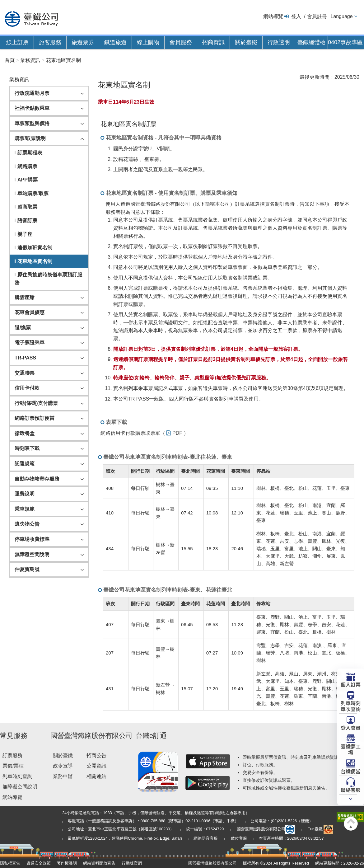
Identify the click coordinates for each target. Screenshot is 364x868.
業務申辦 (63, 776)
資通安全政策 (39, 863)
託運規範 (25, 464)
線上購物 (148, 42)
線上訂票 (17, 42)
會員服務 (181, 42)
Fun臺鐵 (320, 829)
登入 (296, 16)
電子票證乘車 (30, 343)
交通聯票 (25, 373)
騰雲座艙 (25, 297)
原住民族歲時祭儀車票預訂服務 (48, 279)
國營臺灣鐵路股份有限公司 (266, 829)
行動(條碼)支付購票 (36, 403)
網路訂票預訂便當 (35, 418)
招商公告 (96, 755)
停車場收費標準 (32, 539)
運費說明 (25, 494)
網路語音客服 (206, 838)
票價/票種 (13, 766)
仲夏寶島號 (27, 569)
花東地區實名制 (63, 60)
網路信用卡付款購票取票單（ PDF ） (145, 433)
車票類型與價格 (32, 123)
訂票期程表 (30, 153)
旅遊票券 (83, 42)
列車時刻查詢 (17, 776)
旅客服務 (50, 42)
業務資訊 (30, 60)
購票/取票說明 (30, 138)
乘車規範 (25, 509)
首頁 (10, 60)
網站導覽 (273, 16)
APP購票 (28, 180)
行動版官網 (132, 863)
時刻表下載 (27, 448)
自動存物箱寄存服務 (37, 479)
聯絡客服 (351, 790)
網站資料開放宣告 (99, 863)
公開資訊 (96, 766)
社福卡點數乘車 (32, 108)
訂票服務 (12, 755)
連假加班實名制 (35, 248)
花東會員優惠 (30, 312)
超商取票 (27, 207)
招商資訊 (213, 42)
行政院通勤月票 (32, 93)
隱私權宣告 (10, 863)
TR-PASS (25, 358)
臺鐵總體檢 (311, 42)
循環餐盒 (25, 433)
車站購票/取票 (33, 193)
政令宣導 (63, 766)
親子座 (25, 234)
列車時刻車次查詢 (351, 706)
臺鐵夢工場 (351, 749)
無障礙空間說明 (32, 554)
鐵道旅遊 (115, 42)
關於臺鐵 (246, 42)
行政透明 (279, 42)
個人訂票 (351, 684)
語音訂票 (27, 221)
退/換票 (23, 328)
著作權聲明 (67, 863)
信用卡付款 (27, 388)
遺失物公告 (27, 524)
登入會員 (351, 727)
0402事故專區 (345, 42)
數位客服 (239, 838)
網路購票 (27, 166)
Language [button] (341, 16)
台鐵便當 (351, 771)
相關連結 (96, 776)
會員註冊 (317, 16)
